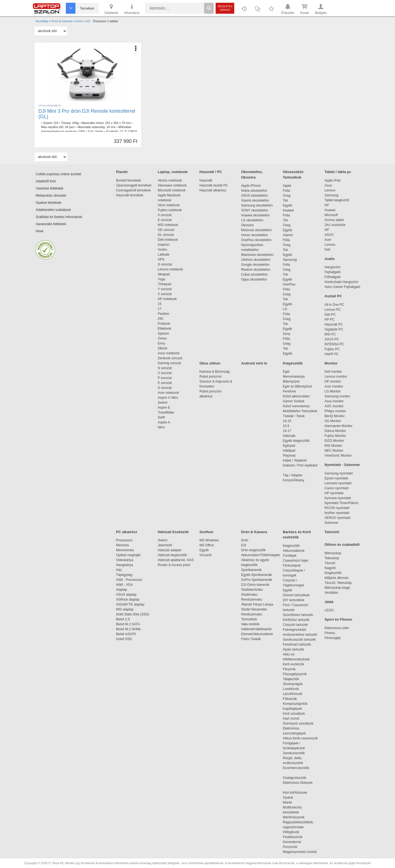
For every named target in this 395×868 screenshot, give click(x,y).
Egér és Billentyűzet (297, 386)
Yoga (161, 279)
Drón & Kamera (254, 532)
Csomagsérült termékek (133, 190)
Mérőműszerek (294, 817)
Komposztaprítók (295, 704)
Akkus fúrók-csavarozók (300, 738)
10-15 (287, 421)
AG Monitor (333, 421)
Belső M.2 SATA (128, 624)
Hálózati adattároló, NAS (176, 560)
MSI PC (330, 334)
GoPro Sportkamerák (257, 580)
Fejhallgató (333, 272)
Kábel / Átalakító (296, 460)
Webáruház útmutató (51, 196)
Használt (206, 180)
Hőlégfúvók (291, 832)
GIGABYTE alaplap (131, 604)
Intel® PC (332, 354)
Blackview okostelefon (257, 255)
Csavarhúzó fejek (298, 561)
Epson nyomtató (336, 478)
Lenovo (330, 190)
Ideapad (164, 274)
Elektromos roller (337, 628)
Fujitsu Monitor (335, 436)
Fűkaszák (290, 699)
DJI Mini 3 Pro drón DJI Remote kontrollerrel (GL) (87, 114)
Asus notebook (169, 353)
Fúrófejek (292, 556)
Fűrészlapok (294, 566)
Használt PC (334, 324)
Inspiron (164, 245)
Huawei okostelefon (256, 215)
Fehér (99, 131)
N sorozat (165, 368)
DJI (56, 123)
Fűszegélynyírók (296, 674)
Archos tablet (334, 220)
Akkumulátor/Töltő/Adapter (261, 555)
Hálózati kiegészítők (172, 555)
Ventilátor (331, 593)
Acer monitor (334, 386)
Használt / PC (211, 172)
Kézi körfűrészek (298, 793)
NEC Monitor (334, 451)
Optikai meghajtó (128, 555)
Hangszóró (332, 267)
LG (285, 309)
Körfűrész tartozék (296, 620)
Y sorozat (165, 289)
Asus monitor (334, 401)
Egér (286, 372)
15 (160, 304)
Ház (119, 570)
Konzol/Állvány (294, 480)
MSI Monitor (333, 446)
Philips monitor (335, 411)
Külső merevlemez (296, 406)
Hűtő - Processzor (129, 580)
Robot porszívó (211, 377)
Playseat (289, 456)
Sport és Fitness (338, 619)
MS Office (207, 545)
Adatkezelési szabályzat (53, 210)
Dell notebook (168, 240)
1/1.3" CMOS (128, 131)
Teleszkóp (332, 558)
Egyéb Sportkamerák (257, 575)
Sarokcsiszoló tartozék (299, 640)
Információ (132, 9)
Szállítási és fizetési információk (59, 217)
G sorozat (165, 264)
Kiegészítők (293, 363)
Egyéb (287, 205)
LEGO (329, 610)
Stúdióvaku (250, 595)
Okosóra (247, 225)
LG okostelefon (252, 220)
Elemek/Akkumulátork (257, 634)
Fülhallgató (333, 277)
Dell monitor (333, 372)
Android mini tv (254, 363)
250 (160, 319)
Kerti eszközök (294, 664)
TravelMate (167, 412)
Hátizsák (289, 436)
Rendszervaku (252, 600)
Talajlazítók (291, 679)
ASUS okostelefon (254, 196)
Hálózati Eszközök (173, 532)
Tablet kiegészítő (337, 200)
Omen (162, 338)
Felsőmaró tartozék (297, 644)
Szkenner (331, 523)
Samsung (290, 260)
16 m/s (111, 127)
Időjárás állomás (336, 578)
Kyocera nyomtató (338, 498)
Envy (161, 343)
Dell (327, 250)
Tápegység (124, 575)
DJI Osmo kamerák (256, 585)
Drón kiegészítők (253, 550)
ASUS (329, 235)
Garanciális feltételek (51, 224)
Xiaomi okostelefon (255, 200)
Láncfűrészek (295, 694)
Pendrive (289, 391)
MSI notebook (168, 225)
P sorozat (165, 378)
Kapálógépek (292, 709)
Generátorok (292, 842)
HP (327, 205)
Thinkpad (164, 284)
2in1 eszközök (335, 225)
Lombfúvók (291, 689)
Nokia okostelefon (254, 191)
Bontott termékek (129, 180)
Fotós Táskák (251, 639)
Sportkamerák (251, 570)
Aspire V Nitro (169, 398)
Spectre (163, 333)
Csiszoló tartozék (295, 625)
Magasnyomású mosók (300, 852)
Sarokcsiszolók (296, 753)
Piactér (122, 172)
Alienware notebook (172, 185)
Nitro (161, 427)
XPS (161, 259)
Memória (122, 545)
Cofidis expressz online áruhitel (58, 174)
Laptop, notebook (173, 172)
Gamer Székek (294, 401)
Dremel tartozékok (299, 595)
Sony (287, 334)
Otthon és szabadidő (342, 545)
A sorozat (165, 215)
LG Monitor (333, 391)
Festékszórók (293, 837)
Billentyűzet (291, 381)
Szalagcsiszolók (294, 778)
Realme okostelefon (256, 270)
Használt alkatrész (213, 190)
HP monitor (333, 381)
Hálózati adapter (170, 550)
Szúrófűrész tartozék (298, 615)
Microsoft (331, 215)
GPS (82, 131)
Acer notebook (168, 393)
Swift (161, 417)
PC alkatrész (127, 532)
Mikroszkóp (333, 553)
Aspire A (164, 422)
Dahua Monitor (335, 431)
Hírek (40, 231)
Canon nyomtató (337, 488)
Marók (291, 802)
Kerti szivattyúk (294, 714)
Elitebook (164, 329)
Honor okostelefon (254, 235)
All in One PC (334, 305)
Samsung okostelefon (257, 205)
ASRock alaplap (129, 600)
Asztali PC (333, 296)
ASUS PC (332, 339)
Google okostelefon (255, 265)
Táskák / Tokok (294, 416)
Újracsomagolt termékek (134, 185)
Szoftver (206, 532)
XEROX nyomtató (338, 518)
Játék (329, 602)
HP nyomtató (334, 493)
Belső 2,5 (123, 619)
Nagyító (330, 568)
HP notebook (167, 299)
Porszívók (290, 847)
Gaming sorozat (170, 363)
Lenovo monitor (336, 377)
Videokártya (125, 560)
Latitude (164, 255)
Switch (163, 403)
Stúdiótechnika (252, 590)
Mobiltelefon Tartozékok (300, 411)
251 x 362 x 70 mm (118, 123)
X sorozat (165, 373)
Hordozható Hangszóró (341, 282)
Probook (164, 324)
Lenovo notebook (170, 269)
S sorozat (165, 388)
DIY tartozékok (294, 600)
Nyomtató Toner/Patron (341, 503)
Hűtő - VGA (124, 585)
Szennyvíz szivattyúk (298, 723)
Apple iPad (332, 180)
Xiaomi (288, 235)
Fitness (330, 633)
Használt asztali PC (214, 185)
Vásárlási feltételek (50, 188)
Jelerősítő (165, 545)
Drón (245, 540)
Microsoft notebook (172, 190)
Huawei (288, 210)
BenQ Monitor (335, 416)
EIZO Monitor (334, 441)
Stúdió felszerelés (255, 609)
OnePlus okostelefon (256, 240)
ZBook (163, 348)
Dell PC (330, 315)
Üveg (287, 196)
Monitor (331, 363)
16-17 (287, 431)
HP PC (329, 320)
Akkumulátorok (296, 551)
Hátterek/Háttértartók (256, 629)
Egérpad (289, 446)
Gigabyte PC (334, 329)
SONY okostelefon (255, 210)
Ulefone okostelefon (256, 260)
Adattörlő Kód (46, 181)
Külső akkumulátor (296, 396)
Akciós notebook (170, 180)
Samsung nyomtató (339, 473)
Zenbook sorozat (170, 358)
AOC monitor (334, 406)
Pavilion (163, 314)
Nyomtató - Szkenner (342, 465)
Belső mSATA (127, 634)
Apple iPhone (251, 186)
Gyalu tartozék (293, 649)
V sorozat (165, 294)
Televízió (332, 532)
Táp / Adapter (293, 475)
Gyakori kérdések (48, 203)
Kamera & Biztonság (214, 372)
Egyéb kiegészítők (296, 441)
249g (75, 123)
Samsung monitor (337, 396)
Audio (330, 259)
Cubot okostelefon (254, 275)
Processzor (124, 540)
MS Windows (209, 540)
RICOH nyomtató (337, 508)
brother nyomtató (337, 513)
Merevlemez (125, 550)
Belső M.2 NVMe (129, 629)
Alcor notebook (169, 205)
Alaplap (122, 590)
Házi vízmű (291, 719)
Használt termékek (130, 195)
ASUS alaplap (127, 595)
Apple (287, 186)
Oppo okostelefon (254, 279)
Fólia (286, 191)
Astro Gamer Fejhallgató (342, 287)
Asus (328, 185)
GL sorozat (166, 235)
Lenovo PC (333, 310)
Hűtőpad (289, 451)
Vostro (162, 250)
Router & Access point (174, 565)
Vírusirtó (206, 555)
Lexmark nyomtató (338, 483)
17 (160, 309)
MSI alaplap (125, 609)
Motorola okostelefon (256, 230)
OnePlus (289, 284)
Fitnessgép (333, 638)
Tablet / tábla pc (338, 172)
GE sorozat (167, 230)
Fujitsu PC (332, 349)
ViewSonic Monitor (338, 456)
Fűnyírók (289, 669)
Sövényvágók (295, 684)
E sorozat (165, 220)
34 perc (70, 127)
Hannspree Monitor (338, 426)
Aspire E (164, 408)
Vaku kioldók (250, 624)
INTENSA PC (334, 344)
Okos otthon (210, 363)
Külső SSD (124, 639)
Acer (328, 240)
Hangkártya (124, 565)
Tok (285, 200)
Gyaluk (294, 798)
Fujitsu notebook (170, 210)
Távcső (330, 563)
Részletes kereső (225, 8)
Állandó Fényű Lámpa (258, 604)
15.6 (286, 426)
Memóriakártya (294, 377)
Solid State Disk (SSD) (133, 614)
